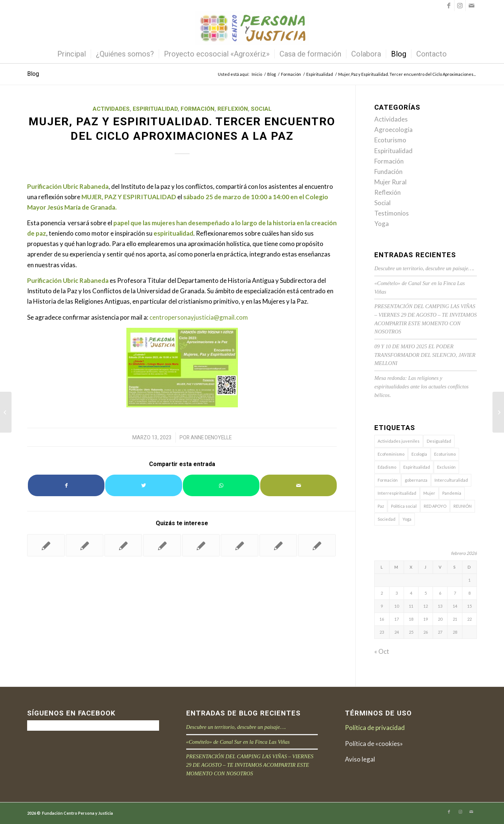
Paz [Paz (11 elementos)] (381, 506)
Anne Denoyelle (211, 437)
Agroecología (393, 130)
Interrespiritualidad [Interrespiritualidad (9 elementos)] (397, 493)
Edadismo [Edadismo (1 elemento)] (387, 467)
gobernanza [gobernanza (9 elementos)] (416, 480)
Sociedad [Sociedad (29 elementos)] (387, 519)
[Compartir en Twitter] (143, 485)
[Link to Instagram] (460, 6)
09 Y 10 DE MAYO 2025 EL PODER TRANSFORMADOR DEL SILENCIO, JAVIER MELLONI (425, 355)
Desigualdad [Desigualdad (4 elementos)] (439, 441)
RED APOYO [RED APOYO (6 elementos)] (435, 506)
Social (261, 109)
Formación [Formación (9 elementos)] (388, 480)
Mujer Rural (390, 182)
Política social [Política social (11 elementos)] (404, 506)
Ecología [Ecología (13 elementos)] (419, 454)
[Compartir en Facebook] (66, 485)
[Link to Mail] (471, 6)
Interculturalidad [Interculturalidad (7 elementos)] (451, 480)
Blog (33, 74)
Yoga (382, 224)
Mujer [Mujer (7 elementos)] (429, 493)
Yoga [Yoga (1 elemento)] (407, 519)
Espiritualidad (155, 109)
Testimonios (392, 213)
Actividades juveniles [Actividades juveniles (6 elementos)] (399, 441)
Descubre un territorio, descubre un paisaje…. (424, 268)
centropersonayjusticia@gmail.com (199, 317)
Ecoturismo (390, 140)
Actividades (111, 109)
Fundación (388, 172)
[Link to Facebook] (449, 6)
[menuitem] (72, 54)
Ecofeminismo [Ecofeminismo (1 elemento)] (391, 454)
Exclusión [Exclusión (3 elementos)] (446, 467)
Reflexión (233, 109)
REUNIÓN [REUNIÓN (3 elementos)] (463, 506)
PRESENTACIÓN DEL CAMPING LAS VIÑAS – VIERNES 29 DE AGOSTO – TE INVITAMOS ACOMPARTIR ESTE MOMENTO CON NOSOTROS (250, 765)
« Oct (382, 651)
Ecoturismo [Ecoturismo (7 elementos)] (445, 454)
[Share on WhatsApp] (221, 485)
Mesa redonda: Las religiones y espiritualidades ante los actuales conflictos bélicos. (421, 386)
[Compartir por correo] (298, 485)
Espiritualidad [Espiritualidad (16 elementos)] (417, 467)
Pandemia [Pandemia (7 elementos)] (452, 493)
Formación (198, 109)
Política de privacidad (375, 728)
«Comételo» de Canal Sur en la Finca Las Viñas (238, 742)
